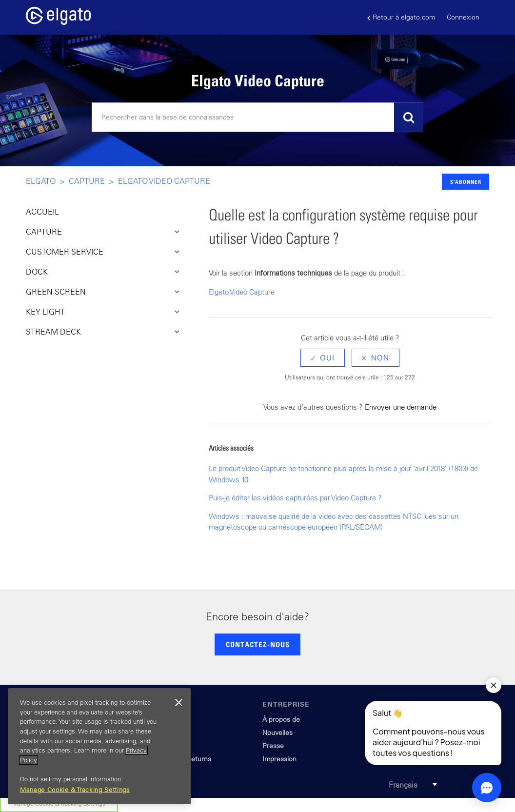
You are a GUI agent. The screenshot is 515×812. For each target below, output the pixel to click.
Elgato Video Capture (164, 181)
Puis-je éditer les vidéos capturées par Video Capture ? (295, 498)
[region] (99, 746)
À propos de (281, 719)
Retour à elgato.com (401, 17)
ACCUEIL (42, 212)
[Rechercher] (257, 118)
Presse (273, 746)
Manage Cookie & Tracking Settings (75, 790)
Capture (87, 181)
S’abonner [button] (466, 182)
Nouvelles (277, 733)
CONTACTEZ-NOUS (258, 644)
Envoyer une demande (401, 407)
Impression (279, 759)
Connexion (463, 17)
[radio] (323, 358)
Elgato (41, 181)
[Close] (178, 703)
